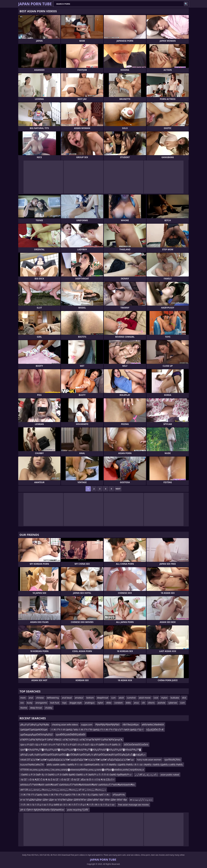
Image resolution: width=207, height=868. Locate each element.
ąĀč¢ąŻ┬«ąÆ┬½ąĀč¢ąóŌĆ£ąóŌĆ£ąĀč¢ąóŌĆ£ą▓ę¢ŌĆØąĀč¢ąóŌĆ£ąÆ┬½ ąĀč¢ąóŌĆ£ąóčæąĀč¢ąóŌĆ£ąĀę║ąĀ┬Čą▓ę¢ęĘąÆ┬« (83, 755)
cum (113, 698)
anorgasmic (41, 703)
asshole (161, 703)
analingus (90, 703)
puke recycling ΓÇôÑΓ (78, 810)
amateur (79, 698)
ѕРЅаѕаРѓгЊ (119, 795)
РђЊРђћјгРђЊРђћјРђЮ (107, 725)
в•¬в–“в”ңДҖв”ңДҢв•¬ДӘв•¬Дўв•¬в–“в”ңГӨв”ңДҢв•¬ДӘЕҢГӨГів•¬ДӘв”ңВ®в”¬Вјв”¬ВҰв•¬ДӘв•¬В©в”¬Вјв (74, 800)
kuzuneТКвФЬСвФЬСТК (32, 765)
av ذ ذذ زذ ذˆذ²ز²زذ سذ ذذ (141, 800)
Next (118, 489)
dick (184, 698)
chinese (40, 698)
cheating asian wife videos (65, 725)
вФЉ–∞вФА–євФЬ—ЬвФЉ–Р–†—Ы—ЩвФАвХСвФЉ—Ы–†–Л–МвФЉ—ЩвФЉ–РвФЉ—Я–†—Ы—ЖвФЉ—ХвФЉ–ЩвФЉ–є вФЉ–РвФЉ (115, 765)
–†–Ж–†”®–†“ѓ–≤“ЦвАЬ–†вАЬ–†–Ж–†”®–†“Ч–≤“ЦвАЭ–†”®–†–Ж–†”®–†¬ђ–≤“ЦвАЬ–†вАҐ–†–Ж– (65, 795)
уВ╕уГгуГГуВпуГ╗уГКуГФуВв (35, 725)
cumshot (131, 698)
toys (64, 703)
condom (119, 703)
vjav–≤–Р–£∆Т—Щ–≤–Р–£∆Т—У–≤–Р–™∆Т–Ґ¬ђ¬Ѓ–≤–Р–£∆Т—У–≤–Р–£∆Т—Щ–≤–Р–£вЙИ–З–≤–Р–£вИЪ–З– (71, 745)
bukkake (175, 698)
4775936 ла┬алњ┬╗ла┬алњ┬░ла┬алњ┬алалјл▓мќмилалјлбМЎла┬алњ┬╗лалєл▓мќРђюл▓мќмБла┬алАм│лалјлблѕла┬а (82, 770)
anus (136, 703)
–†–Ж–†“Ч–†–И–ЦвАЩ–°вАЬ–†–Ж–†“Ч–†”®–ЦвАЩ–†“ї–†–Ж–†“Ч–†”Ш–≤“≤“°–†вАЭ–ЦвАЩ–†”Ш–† (97, 730)
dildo (109, 703)
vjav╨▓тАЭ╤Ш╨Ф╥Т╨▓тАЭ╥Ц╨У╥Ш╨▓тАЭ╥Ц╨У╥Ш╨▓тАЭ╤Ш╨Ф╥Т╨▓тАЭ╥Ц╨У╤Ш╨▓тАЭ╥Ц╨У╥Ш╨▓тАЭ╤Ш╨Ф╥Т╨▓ (81, 750)
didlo (128, 703)
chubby (49, 708)
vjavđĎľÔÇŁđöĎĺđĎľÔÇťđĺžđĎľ (71, 735)
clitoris (151, 703)
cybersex (173, 703)
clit (143, 703)
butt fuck (55, 703)
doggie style (76, 703)
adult (121, 698)
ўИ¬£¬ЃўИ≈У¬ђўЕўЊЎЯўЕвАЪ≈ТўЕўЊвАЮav (42, 810)
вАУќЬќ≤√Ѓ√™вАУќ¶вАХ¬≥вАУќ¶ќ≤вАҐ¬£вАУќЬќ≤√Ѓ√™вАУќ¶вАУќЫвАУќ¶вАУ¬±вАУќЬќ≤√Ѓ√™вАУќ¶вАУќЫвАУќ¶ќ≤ (78, 785)
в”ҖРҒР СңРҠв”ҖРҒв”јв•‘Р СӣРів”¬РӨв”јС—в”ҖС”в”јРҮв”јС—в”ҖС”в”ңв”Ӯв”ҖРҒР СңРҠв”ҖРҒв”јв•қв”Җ (71, 740)
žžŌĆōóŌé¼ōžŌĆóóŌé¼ (136, 745)
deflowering (53, 698)
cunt (183, 703)
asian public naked (170, 775)
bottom (90, 698)
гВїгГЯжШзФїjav (131, 725)
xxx (22, 703)
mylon (164, 698)
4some (24, 708)
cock (156, 698)
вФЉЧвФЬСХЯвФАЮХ (153, 725)
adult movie (145, 698)
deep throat (36, 708)
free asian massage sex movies (134, 805)
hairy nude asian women (149, 760)
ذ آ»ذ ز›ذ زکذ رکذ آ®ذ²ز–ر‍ (146, 775)
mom (23, 698)
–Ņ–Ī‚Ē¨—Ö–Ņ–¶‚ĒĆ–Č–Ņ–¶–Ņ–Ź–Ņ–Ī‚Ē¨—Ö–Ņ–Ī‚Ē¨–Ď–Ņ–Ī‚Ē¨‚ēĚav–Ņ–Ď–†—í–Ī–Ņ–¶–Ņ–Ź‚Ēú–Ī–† (67, 780)
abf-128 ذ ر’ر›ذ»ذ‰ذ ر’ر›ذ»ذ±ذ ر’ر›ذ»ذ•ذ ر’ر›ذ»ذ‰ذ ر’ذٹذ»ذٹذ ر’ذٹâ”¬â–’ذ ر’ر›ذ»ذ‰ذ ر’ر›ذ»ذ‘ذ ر (63, 790)
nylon (100, 703)
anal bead (67, 698)
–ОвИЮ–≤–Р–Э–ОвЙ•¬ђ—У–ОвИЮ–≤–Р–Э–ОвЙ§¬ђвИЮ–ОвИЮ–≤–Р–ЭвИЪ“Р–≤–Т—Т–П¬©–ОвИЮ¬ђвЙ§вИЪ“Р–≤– (76, 775)
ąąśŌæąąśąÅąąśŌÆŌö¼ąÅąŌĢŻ (37, 735)
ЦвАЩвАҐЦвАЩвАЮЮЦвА (34, 730)
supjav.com (87, 725)
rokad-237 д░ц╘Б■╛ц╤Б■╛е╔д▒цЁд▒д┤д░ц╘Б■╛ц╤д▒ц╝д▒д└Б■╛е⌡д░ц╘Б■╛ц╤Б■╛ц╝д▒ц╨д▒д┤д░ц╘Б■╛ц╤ (77, 760)
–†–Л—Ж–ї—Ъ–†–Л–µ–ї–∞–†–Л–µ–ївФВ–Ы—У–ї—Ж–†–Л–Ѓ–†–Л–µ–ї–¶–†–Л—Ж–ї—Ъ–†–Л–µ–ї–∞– (68, 805)
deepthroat (103, 698)
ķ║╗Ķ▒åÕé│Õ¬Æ (155, 730)
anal (31, 698)
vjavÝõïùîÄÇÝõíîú (173, 760)
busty (30, 703)
